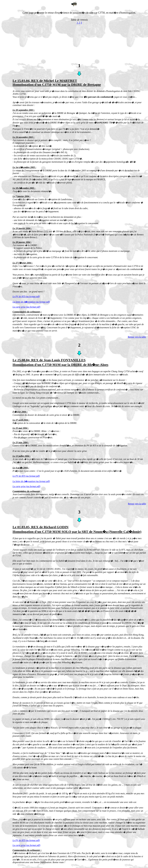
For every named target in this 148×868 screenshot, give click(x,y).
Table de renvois (79, 20)
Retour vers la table (137, 337)
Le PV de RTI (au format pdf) (26, 296)
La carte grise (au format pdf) (26, 307)
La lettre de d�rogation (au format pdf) (31, 302)
